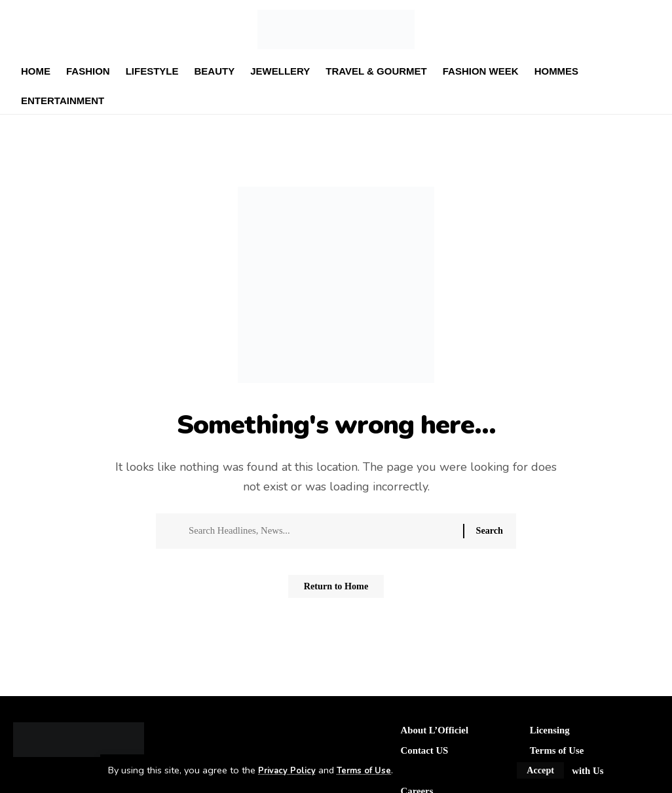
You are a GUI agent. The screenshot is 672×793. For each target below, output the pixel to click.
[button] (540, 770)
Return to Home (336, 592)
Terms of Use (372, 770)
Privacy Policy (289, 770)
